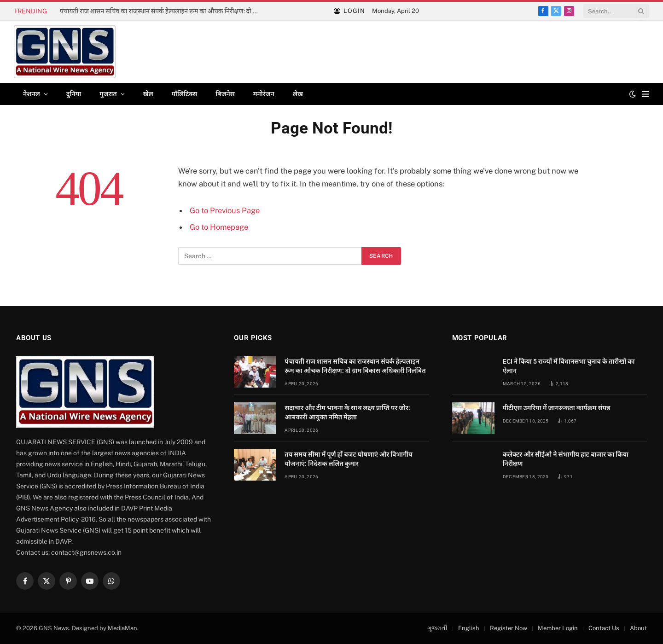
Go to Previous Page (225, 210)
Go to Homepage (219, 227)
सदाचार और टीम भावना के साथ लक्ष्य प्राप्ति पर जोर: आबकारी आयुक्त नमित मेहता (347, 412)
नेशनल (32, 94)
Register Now (509, 628)
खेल (148, 94)
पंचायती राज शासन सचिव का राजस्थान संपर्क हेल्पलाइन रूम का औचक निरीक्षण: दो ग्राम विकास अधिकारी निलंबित (163, 11)
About (638, 628)
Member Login (558, 628)
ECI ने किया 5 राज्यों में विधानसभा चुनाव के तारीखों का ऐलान (569, 366)
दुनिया (74, 94)
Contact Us (604, 628)
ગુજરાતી (437, 628)
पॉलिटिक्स (185, 94)
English (469, 628)
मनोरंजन (264, 94)
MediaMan (122, 628)
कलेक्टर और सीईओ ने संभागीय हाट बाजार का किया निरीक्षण (566, 459)
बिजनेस (225, 94)
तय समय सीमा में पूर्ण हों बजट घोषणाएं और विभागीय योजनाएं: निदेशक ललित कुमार (349, 459)
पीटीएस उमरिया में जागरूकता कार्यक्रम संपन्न (557, 408)
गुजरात (108, 94)
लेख (298, 94)
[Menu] (646, 94)
